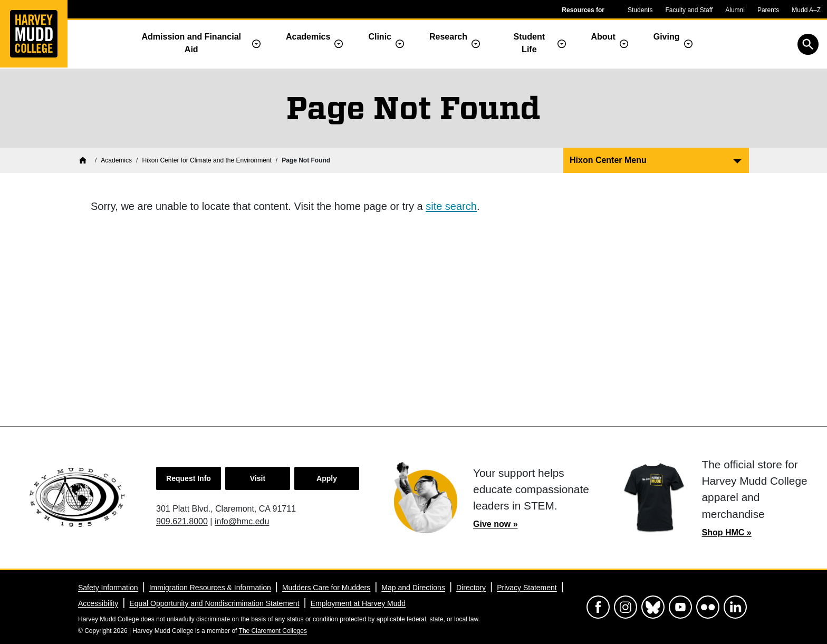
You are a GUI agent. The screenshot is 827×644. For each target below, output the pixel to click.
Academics (308, 37)
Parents (768, 10)
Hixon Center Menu (608, 160)
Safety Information (108, 588)
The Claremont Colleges (273, 631)
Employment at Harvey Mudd (358, 603)
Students (640, 10)
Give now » (495, 524)
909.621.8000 (182, 521)
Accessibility (98, 603)
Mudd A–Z (806, 10)
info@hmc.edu (242, 521)
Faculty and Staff (689, 10)
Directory (471, 588)
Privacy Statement (527, 588)
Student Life (530, 43)
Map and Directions (413, 588)
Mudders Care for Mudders (326, 588)
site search (451, 206)
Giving (667, 37)
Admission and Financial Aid (191, 43)
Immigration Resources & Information (210, 588)
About (603, 37)
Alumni (735, 10)
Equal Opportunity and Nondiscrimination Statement (214, 603)
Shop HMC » (727, 532)
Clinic (380, 37)
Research (448, 37)
